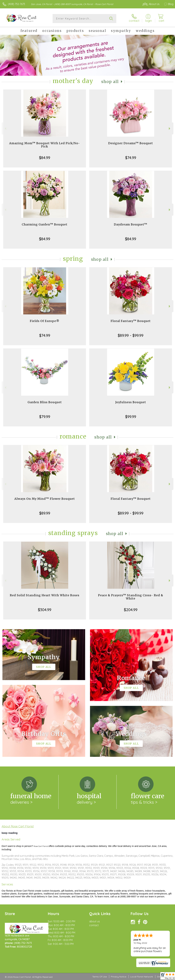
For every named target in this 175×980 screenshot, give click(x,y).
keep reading (10, 833)
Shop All (110, 82)
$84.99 (45, 158)
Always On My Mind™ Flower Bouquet (45, 499)
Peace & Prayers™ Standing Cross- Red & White (131, 597)
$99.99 (131, 417)
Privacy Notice (119, 977)
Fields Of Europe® (45, 321)
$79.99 (45, 417)
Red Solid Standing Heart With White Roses (45, 595)
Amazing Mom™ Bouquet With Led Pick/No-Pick (45, 145)
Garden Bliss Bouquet (45, 402)
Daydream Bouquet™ (131, 224)
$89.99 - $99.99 (131, 335)
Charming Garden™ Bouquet (45, 224)
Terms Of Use (100, 977)
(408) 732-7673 (16, 4)
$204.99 (131, 610)
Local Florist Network (142, 977)
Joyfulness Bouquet (131, 402)
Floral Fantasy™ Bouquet (131, 321)
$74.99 (131, 158)
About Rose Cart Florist (18, 826)
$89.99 (45, 513)
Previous (5, 129)
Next (170, 129)
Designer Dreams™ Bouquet (131, 143)
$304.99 (45, 610)
